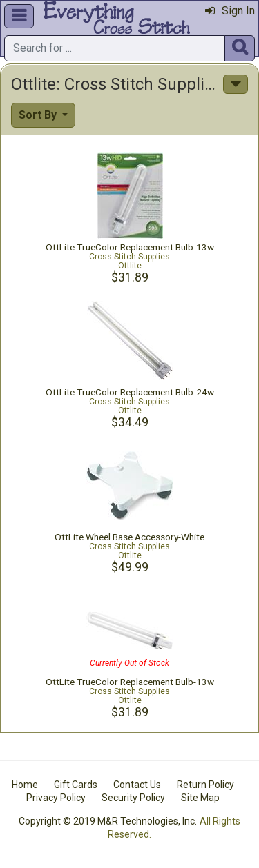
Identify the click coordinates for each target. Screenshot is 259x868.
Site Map (200, 798)
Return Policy (205, 785)
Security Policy (133, 798)
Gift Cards (76, 785)
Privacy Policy (56, 798)
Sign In (230, 11)
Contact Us (137, 785)
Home (25, 785)
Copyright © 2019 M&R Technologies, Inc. (108, 821)
